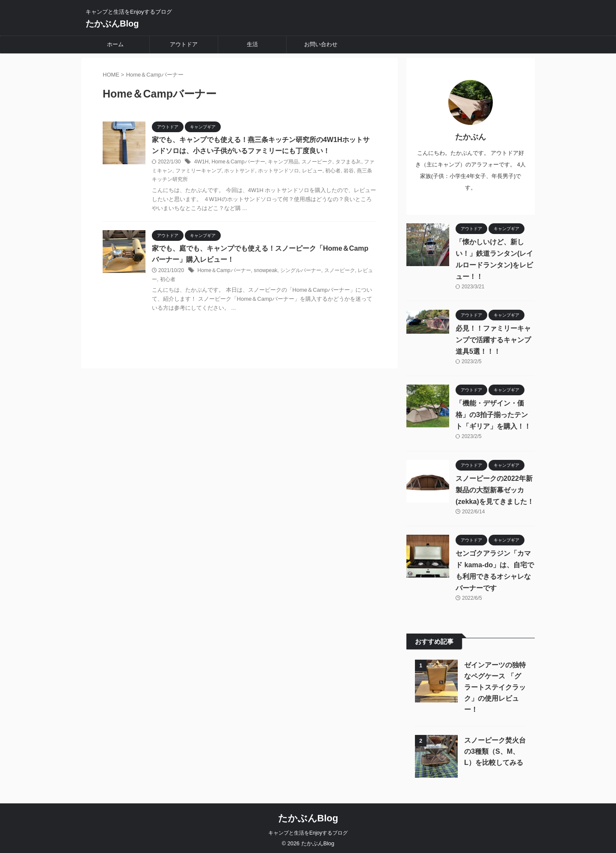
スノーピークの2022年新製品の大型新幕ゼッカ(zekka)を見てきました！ (495, 487)
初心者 (333, 171)
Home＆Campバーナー (238, 162)
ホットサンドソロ (278, 171)
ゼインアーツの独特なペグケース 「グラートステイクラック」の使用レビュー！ (495, 685)
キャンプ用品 (282, 162)
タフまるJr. (348, 162)
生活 (252, 44)
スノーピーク (316, 162)
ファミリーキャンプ (198, 171)
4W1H (201, 162)
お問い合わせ (321, 44)
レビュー (312, 171)
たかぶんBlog (112, 24)
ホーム (115, 44)
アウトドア (184, 44)
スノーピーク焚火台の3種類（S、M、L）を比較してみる (495, 749)
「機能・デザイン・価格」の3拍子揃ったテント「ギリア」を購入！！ (495, 412)
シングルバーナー (300, 271)
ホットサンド (240, 171)
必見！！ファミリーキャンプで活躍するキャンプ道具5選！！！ (493, 337)
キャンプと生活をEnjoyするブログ (308, 830)
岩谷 (349, 171)
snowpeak (265, 271)
